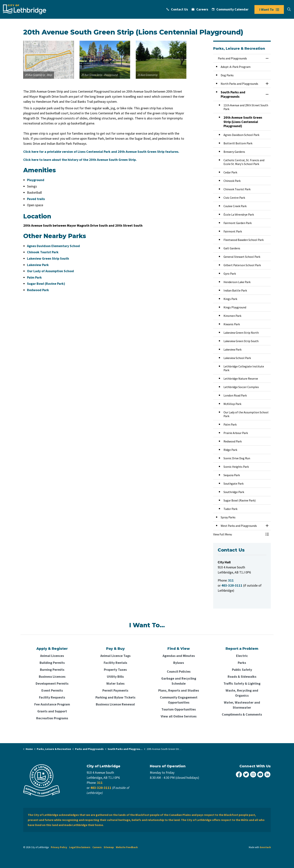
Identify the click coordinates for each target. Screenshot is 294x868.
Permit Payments (115, 690)
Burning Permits (52, 670)
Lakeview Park (38, 265)
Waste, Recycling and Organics (242, 693)
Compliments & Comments (242, 714)
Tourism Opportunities (179, 709)
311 (100, 783)
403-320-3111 (101, 788)
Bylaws (179, 663)
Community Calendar (230, 9)
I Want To (269, 9)
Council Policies (179, 671)
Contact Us (177, 9)
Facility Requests (52, 697)
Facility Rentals (115, 663)
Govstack (265, 847)
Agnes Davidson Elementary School (53, 246)
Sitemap (109, 847)
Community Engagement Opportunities (179, 700)
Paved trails (36, 199)
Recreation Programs (52, 718)
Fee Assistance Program (52, 704)
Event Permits (52, 690)
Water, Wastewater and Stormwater (242, 705)
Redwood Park (38, 290)
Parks (242, 663)
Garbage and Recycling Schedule (179, 681)
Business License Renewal (115, 704)
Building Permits (52, 663)
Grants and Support (52, 711)
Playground (36, 180)
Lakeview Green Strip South (48, 258)
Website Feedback (127, 847)
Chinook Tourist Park (43, 252)
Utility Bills (115, 676)
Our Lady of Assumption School (50, 271)
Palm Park (34, 277)
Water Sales (115, 683)
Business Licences (52, 676)
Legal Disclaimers (80, 847)
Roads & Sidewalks (242, 676)
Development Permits (52, 683)
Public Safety (242, 670)
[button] (49, 60)
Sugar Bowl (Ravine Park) (46, 284)
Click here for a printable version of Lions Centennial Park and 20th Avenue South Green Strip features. (101, 152)
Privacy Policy (59, 847)
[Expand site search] (289, 9)
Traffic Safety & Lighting (242, 683)
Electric (242, 656)
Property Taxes (115, 670)
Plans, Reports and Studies (179, 690)
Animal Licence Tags (115, 656)
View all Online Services (179, 716)
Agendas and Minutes (179, 656)
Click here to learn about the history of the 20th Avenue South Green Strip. (80, 160)
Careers (200, 9)
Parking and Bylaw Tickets (115, 697)
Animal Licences (52, 656)
